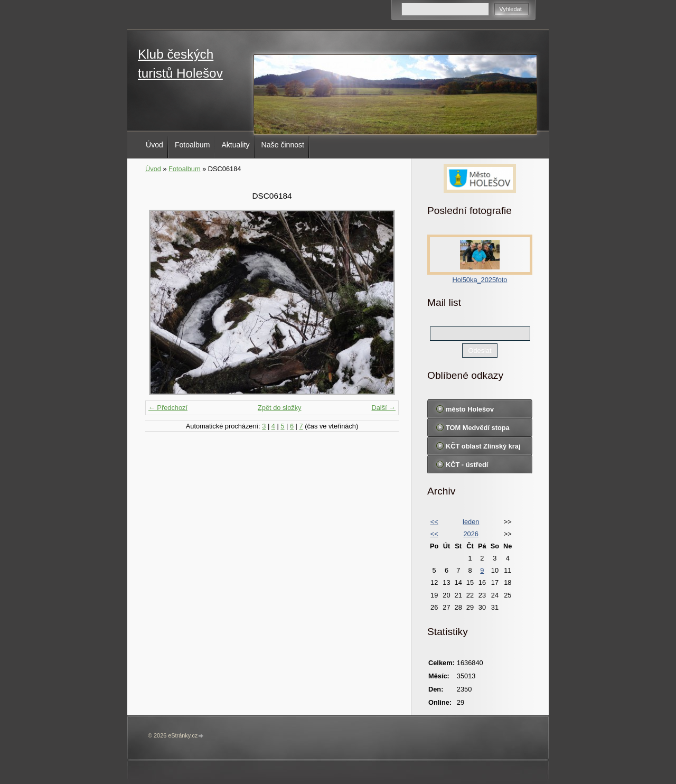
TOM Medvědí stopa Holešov (478, 430)
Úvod (154, 145)
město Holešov (470, 409)
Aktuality (235, 145)
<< (434, 522)
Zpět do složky (280, 408)
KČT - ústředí (467, 465)
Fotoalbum (193, 145)
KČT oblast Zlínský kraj (483, 446)
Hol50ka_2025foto (480, 280)
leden (471, 522)
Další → (383, 408)
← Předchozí (168, 408)
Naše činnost (283, 145)
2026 (471, 534)
